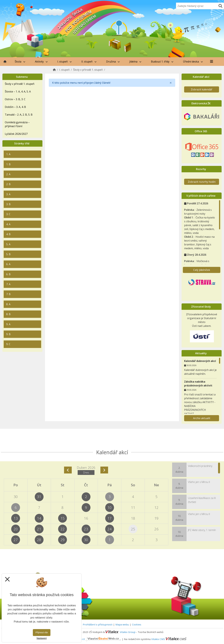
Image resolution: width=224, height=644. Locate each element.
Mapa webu (122, 624)
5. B (8, 254)
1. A (8, 154)
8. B (8, 314)
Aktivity (41, 62)
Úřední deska (193, 62)
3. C (8, 214)
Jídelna (135, 62)
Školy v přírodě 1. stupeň (88, 70)
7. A (8, 284)
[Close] (171, 83)
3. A (8, 194)
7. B (8, 294)
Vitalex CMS (158, 639)
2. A (8, 174)
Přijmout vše (42, 632)
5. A (8, 244)
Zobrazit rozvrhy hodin (202, 182)
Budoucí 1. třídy (162, 62)
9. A (8, 324)
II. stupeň (89, 62)
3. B (8, 204)
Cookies (137, 624)
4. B (8, 234)
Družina (113, 62)
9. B (8, 334)
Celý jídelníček (202, 270)
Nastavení (42, 638)
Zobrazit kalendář (202, 89)
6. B (8, 274)
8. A (8, 304)
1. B (8, 164)
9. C (8, 344)
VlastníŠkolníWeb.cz (92, 639)
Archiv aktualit (202, 418)
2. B (8, 184)
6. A (8, 264)
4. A (8, 224)
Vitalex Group (128, 632)
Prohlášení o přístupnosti (98, 624)
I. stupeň (65, 62)
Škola (20, 62)
